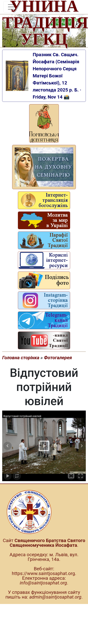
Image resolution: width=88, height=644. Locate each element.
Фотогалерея (58, 358)
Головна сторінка (21, 358)
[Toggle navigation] (11, 7)
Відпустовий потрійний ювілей (22, 416)
